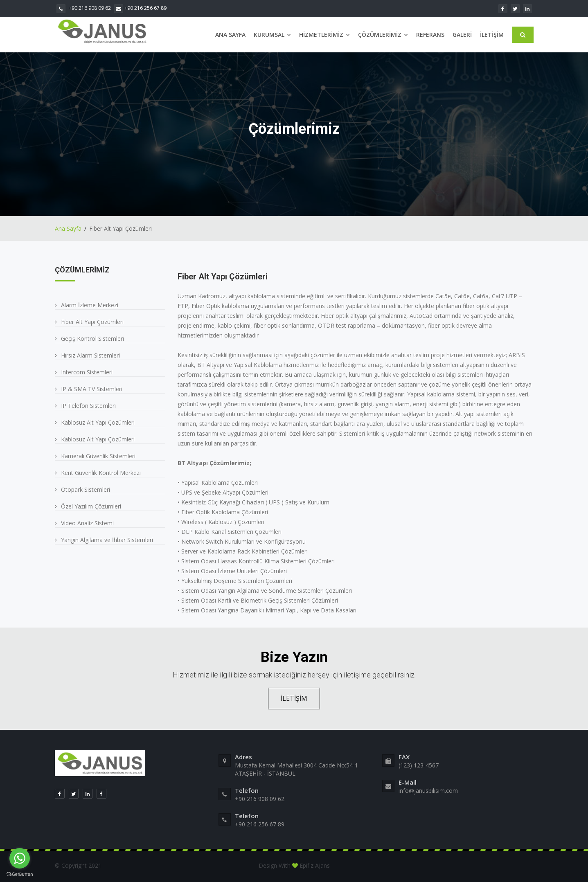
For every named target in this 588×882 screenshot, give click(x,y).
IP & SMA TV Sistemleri (92, 389)
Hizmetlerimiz (324, 35)
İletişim (492, 35)
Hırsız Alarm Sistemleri (90, 355)
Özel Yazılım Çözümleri (91, 506)
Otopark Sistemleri (86, 489)
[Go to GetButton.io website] (20, 874)
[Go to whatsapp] (20, 858)
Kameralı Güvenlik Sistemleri (98, 456)
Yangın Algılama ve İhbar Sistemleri (107, 540)
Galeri (462, 35)
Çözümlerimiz (383, 35)
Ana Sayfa (230, 35)
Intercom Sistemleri (87, 372)
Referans (430, 35)
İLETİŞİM (294, 698)
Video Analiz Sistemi (87, 523)
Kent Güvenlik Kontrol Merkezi (101, 473)
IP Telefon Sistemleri (88, 406)
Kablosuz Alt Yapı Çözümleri (98, 422)
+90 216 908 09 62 (84, 8)
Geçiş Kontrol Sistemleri (92, 339)
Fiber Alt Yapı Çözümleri (92, 322)
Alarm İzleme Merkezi (90, 305)
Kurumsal (272, 35)
